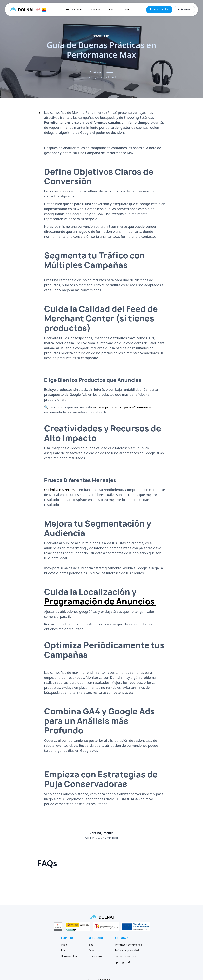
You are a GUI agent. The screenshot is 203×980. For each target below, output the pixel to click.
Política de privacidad (127, 950)
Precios (95, 10)
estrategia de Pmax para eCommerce (122, 407)
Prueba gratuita (159, 9)
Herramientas (74, 10)
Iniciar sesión (184, 9)
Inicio (64, 945)
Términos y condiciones (128, 945)
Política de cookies (125, 956)
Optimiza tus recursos (61, 490)
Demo (127, 10)
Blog (112, 10)
